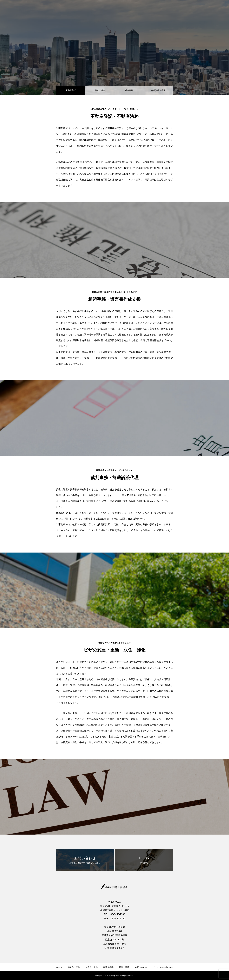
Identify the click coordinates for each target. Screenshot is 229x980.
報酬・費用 (124, 967)
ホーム (59, 967)
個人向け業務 (74, 967)
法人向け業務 (92, 967)
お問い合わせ (141, 967)
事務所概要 (108, 967)
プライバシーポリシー (163, 967)
